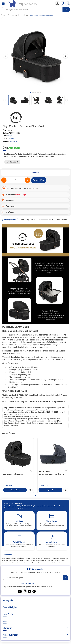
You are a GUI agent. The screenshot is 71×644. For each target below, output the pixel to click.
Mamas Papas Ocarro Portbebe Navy (51, 474)
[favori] (31, 472)
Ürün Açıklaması (10, 220)
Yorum (46, 220)
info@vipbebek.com (12, 417)
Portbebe (25, 15)
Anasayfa (5, 15)
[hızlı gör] (30, 490)
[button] (31, 93)
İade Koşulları (62, 220)
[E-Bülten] (66, 578)
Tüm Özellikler (12, 162)
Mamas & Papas (44, 471)
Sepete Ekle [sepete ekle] (15, 490)
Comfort (11, 139)
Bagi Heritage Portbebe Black (13, 474)
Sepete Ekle (39, 180)
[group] (35, 55)
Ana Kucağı (16, 15)
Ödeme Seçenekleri (27, 220)
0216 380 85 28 (52, 412)
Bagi (10, 136)
